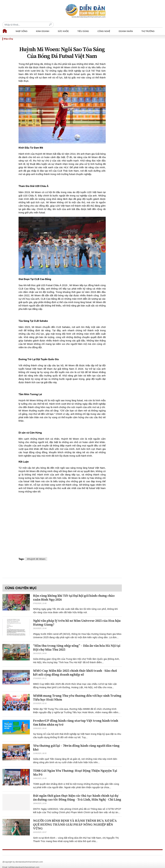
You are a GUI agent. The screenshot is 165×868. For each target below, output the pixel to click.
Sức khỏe (63, 26)
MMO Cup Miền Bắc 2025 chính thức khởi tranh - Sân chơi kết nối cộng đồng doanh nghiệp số (75, 667)
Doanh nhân (126, 26)
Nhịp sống (22, 26)
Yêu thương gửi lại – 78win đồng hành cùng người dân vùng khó (76, 742)
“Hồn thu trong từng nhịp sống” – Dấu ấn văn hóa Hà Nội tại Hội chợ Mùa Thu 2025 (77, 642)
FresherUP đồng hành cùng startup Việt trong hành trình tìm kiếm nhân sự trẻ (76, 717)
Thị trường (148, 26)
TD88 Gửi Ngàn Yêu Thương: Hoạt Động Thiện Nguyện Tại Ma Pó (75, 767)
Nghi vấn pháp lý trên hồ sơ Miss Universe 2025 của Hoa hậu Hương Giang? (77, 617)
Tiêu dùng (83, 26)
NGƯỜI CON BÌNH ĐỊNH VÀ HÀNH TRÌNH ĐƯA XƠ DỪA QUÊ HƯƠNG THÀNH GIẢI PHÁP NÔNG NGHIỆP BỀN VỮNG (75, 819)
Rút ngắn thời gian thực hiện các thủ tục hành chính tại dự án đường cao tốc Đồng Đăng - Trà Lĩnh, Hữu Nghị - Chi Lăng (77, 792)
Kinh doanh (43, 26)
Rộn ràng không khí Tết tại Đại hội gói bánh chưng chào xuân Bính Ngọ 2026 (74, 592)
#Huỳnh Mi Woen (36, 553)
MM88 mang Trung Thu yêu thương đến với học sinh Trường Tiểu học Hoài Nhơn (77, 692)
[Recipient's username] (137, 11)
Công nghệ (104, 26)
